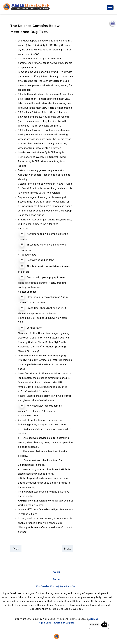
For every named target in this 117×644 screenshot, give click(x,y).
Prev (16, 549)
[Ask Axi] (107, 624)
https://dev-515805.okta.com (35, 387)
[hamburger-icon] (110, 8)
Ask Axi (96, 624)
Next (67, 549)
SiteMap (94, 619)
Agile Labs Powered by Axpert (56, 623)
